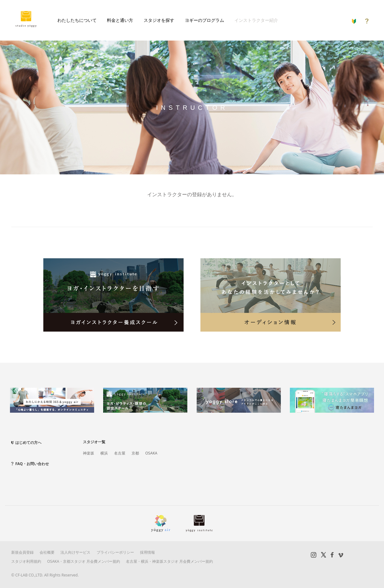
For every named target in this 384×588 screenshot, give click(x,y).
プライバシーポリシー (115, 552)
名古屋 (120, 453)
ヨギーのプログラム (204, 20)
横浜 (104, 453)
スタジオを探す (159, 20)
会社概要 (47, 552)
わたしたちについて (77, 20)
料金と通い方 (120, 20)
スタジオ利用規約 (26, 561)
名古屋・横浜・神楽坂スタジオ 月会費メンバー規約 (169, 561)
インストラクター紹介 (256, 20)
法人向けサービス (75, 552)
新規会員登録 (22, 552)
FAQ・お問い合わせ (32, 464)
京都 (135, 453)
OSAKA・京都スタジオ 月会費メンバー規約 (84, 561)
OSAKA (151, 453)
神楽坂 (89, 453)
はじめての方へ (28, 442)
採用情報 (147, 552)
